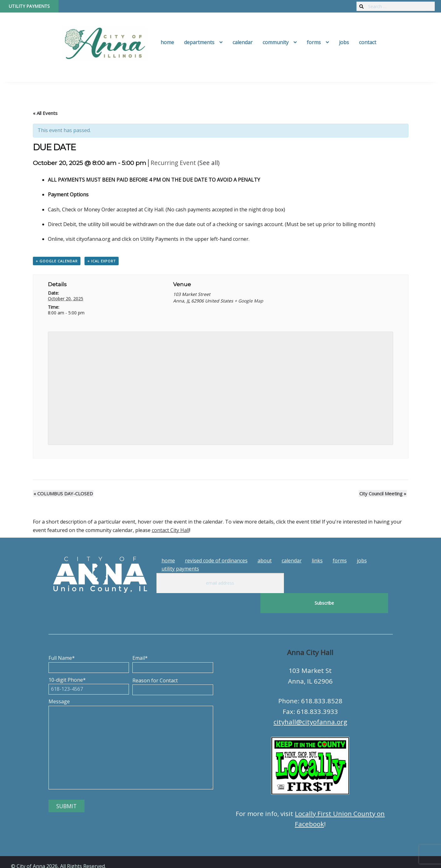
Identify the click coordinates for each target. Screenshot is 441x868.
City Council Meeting (383, 493)
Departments (199, 42)
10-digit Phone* (89, 664)
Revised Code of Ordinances (216, 561)
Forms (314, 42)
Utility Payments (29, 6)
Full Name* (89, 643)
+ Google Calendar (57, 261)
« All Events (45, 113)
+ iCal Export (102, 261)
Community (276, 42)
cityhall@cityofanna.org (310, 702)
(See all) (208, 163)
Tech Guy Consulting (134, 858)
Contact (368, 42)
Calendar (243, 42)
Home (167, 42)
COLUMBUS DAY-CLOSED (63, 493)
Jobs (344, 42)
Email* (173, 643)
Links (317, 561)
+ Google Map (249, 301)
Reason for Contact (173, 665)
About (265, 561)
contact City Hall (171, 530)
